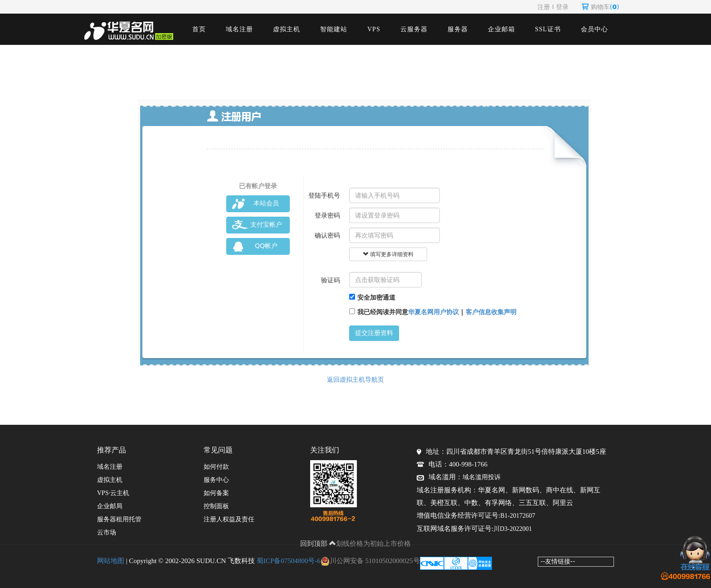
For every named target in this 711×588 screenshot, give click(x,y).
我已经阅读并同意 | (433, 312)
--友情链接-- (558, 561)
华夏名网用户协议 (433, 312)
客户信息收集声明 (491, 312)
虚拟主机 (287, 29)
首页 (199, 29)
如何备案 (216, 493)
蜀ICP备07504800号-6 (289, 561)
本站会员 (256, 204)
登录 (562, 7)
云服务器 (414, 29)
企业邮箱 (502, 29)
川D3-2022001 (513, 529)
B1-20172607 (518, 516)
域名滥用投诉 (482, 477)
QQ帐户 (255, 246)
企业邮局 (110, 506)
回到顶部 (318, 544)
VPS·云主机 (113, 493)
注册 (544, 7)
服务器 (458, 29)
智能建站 (334, 29)
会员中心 (594, 29)
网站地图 (111, 561)
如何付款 (216, 467)
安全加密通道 (372, 297)
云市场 (107, 532)
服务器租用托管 (119, 519)
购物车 (601, 7)
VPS (374, 29)
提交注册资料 (374, 333)
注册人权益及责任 (229, 519)
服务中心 (216, 480)
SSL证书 (548, 29)
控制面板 (216, 506)
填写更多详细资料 (388, 254)
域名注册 (239, 29)
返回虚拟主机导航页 (355, 379)
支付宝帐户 (257, 225)
